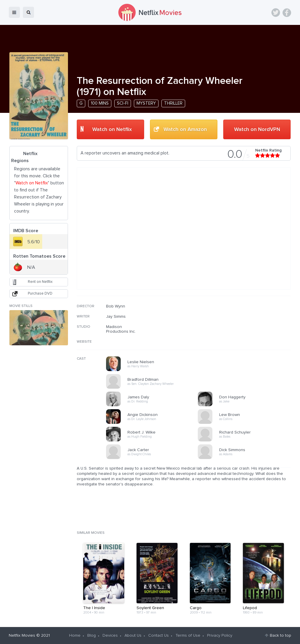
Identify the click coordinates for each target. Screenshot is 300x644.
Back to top (281, 635)
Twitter (276, 13)
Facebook (287, 13)
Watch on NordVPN (257, 130)
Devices (110, 635)
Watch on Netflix (112, 130)
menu (14, 12)
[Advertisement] (247, 341)
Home (75, 635)
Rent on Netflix (40, 282)
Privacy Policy (220, 635)
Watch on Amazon (185, 130)
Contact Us (158, 635)
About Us (133, 635)
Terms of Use (188, 635)
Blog (92, 635)
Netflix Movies (22, 635)
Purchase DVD (40, 294)
